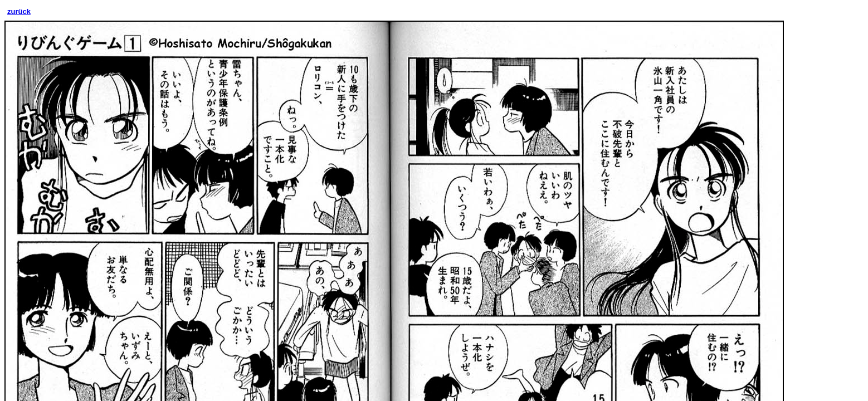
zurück (19, 11)
